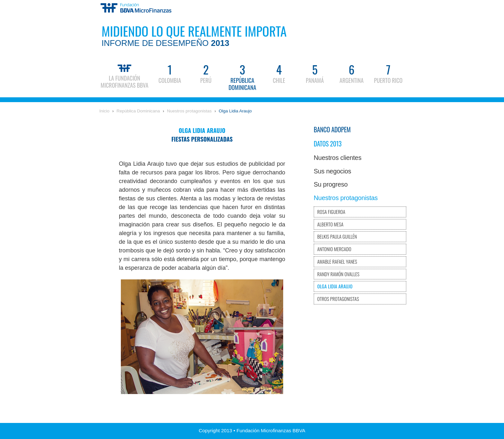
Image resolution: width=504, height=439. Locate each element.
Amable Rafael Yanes (337, 261)
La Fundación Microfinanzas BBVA (125, 75)
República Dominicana (242, 76)
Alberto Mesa (330, 224)
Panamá (315, 73)
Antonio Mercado (334, 249)
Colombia (170, 73)
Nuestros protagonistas (189, 111)
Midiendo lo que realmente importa (194, 35)
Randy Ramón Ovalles (338, 274)
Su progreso (331, 184)
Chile (279, 73)
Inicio (104, 111)
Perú (206, 73)
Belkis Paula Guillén (337, 236)
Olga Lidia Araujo (235, 111)
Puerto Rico (388, 73)
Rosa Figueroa (331, 212)
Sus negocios (332, 171)
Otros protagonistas (338, 299)
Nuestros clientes (337, 158)
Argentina (351, 73)
